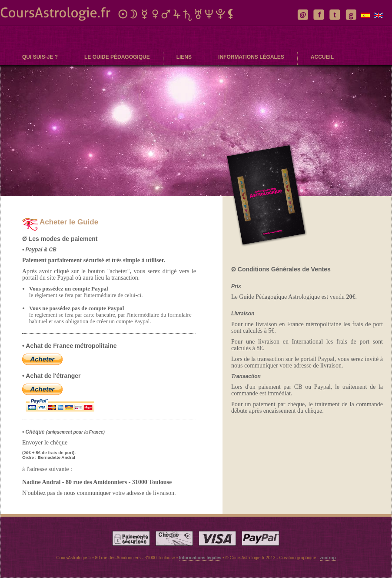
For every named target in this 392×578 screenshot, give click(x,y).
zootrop (328, 558)
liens (184, 57)
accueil (322, 57)
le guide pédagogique (117, 57)
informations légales (251, 57)
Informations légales (200, 558)
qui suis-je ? (40, 57)
